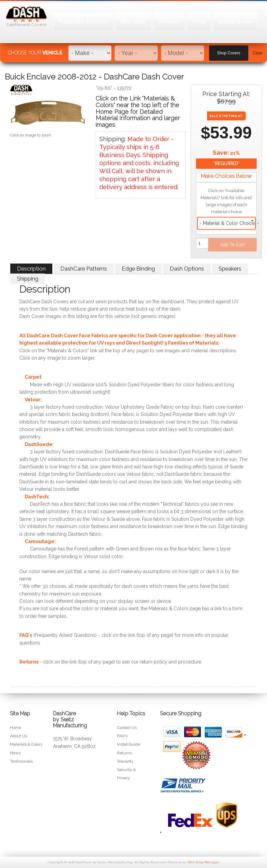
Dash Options (187, 269)
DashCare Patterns (84, 269)
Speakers (230, 269)
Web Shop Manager (203, 862)
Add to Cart (232, 245)
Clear (257, 50)
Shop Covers (228, 50)
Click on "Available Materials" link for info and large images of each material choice (226, 201)
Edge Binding (138, 269)
